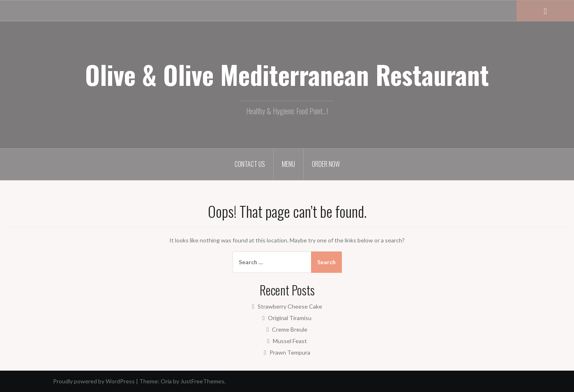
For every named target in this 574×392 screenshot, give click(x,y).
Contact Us (250, 164)
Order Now (326, 164)
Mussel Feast (290, 341)
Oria (166, 381)
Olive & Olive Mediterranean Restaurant (287, 74)
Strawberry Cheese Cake (290, 306)
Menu (288, 164)
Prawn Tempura (290, 352)
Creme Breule (290, 329)
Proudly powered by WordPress (94, 381)
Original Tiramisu (290, 318)
